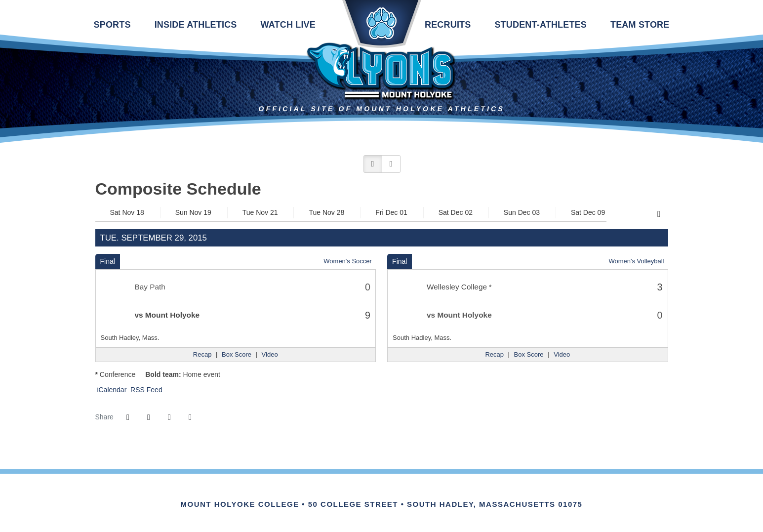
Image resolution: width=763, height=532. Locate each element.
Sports (112, 25)
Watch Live (288, 25)
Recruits (448, 25)
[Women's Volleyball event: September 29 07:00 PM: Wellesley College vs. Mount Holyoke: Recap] (494, 355)
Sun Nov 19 (193, 212)
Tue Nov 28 (326, 212)
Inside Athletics (196, 25)
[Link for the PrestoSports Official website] (422, 493)
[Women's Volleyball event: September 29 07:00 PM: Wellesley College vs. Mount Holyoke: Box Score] (529, 355)
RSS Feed (145, 390)
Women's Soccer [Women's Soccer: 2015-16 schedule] (348, 261)
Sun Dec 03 (522, 212)
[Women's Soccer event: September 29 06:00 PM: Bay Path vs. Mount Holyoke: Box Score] (237, 355)
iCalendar (111, 390)
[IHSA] (368, 493)
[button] (373, 164)
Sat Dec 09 (588, 212)
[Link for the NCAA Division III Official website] (395, 493)
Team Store (640, 25)
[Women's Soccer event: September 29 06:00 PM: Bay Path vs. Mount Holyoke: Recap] (202, 355)
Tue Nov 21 (260, 212)
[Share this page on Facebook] (128, 417)
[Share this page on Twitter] (149, 417)
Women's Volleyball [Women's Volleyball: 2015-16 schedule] (636, 261)
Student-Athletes (541, 25)
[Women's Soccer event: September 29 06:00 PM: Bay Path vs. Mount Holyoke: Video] (270, 355)
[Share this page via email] (169, 417)
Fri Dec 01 (391, 212)
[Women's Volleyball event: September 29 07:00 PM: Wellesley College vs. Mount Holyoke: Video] (562, 355)
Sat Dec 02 (456, 212)
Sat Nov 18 (127, 212)
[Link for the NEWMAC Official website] (341, 493)
